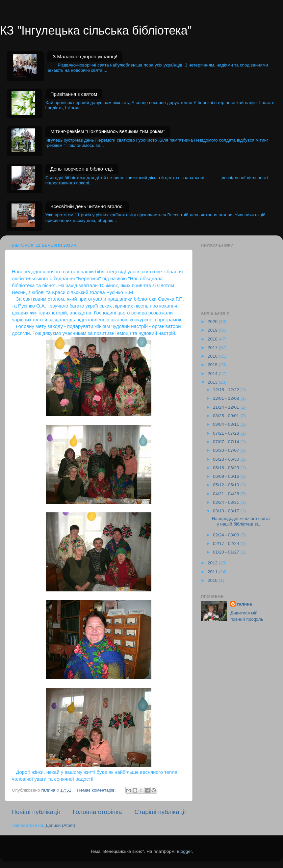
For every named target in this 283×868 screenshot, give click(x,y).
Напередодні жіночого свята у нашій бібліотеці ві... (241, 521)
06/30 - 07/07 (227, 450)
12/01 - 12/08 (227, 398)
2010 (213, 580)
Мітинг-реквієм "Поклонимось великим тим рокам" (108, 131)
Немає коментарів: (97, 790)
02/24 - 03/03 (227, 535)
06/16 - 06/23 (227, 468)
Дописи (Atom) (60, 825)
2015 (213, 365)
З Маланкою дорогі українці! (85, 56)
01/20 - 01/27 (227, 552)
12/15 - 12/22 (227, 390)
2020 (213, 322)
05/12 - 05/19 (227, 485)
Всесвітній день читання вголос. (87, 206)
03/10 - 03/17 (227, 511)
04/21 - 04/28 (227, 494)
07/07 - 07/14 (227, 442)
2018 (213, 339)
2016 (213, 356)
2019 (213, 330)
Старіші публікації (160, 812)
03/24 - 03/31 (227, 502)
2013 (213, 382)
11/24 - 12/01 (227, 407)
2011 (213, 572)
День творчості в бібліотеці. (82, 169)
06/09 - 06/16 (227, 476)
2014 (213, 374)
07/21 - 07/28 (227, 433)
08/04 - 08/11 (227, 424)
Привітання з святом (74, 94)
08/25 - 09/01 (227, 416)
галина (244, 604)
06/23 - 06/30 (227, 459)
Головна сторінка (97, 812)
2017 (213, 348)
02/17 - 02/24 (227, 543)
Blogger (184, 851)
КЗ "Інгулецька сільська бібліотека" (96, 30)
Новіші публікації (36, 812)
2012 (213, 563)
